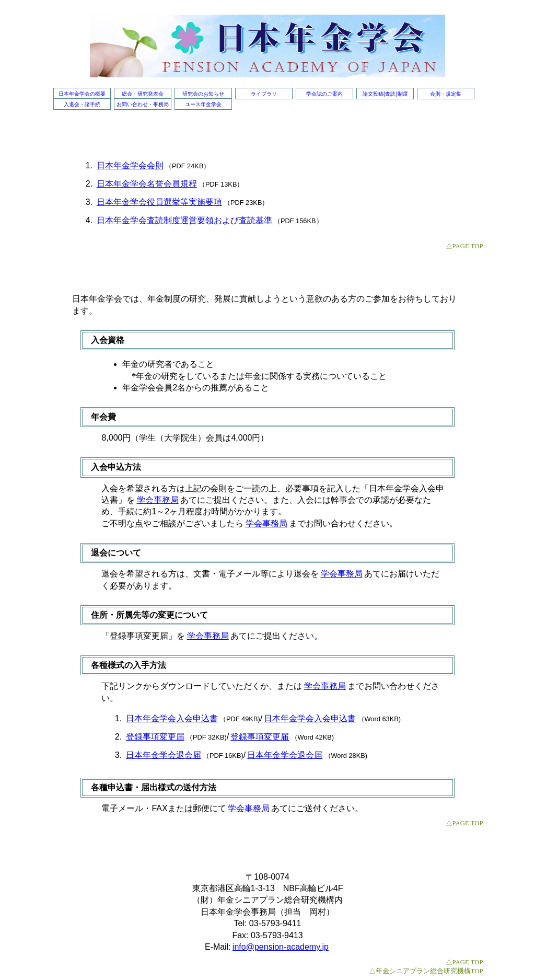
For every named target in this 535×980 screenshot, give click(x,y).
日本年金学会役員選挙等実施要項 (159, 202)
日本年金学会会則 (130, 165)
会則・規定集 (446, 94)
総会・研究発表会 (143, 94)
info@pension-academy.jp (281, 947)
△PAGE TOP (464, 246)
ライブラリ (264, 94)
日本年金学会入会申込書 (172, 718)
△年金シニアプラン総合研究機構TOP (426, 971)
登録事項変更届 (155, 737)
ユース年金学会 (203, 104)
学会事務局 (158, 500)
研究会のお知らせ (203, 94)
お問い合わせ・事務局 (143, 104)
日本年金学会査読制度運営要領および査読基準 (184, 220)
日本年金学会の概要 (82, 94)
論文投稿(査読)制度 (385, 94)
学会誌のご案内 (324, 94)
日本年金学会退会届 (164, 755)
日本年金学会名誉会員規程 (147, 184)
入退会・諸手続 (82, 104)
